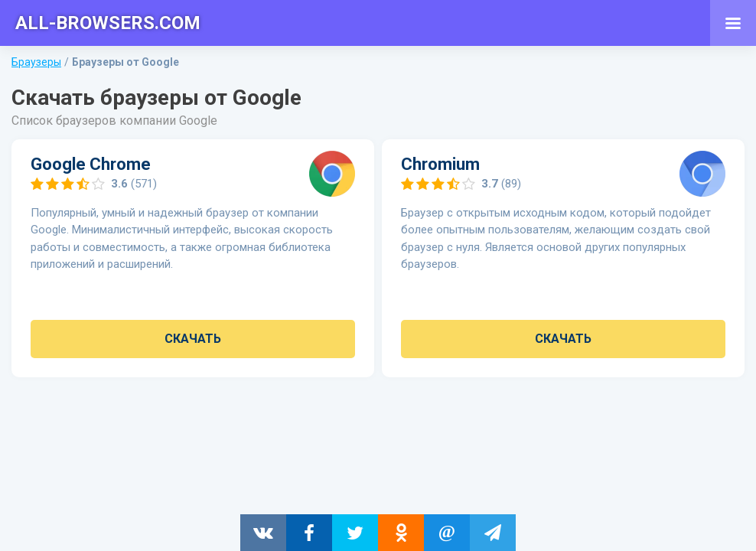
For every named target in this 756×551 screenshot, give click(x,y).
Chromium (440, 164)
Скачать (193, 339)
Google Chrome (91, 164)
